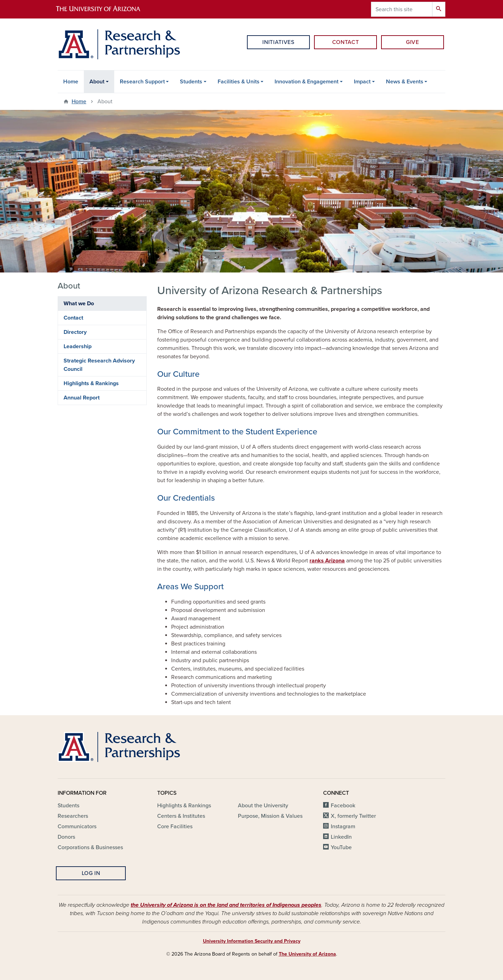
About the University (263, 806)
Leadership (78, 346)
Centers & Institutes (181, 816)
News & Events (405, 82)
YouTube (341, 847)
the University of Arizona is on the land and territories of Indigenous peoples (226, 905)
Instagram (343, 826)
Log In (91, 873)
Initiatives (278, 42)
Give (413, 42)
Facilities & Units (239, 82)
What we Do (79, 304)
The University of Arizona (307, 954)
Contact (345, 42)
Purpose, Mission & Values (270, 816)
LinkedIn (341, 837)
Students (191, 82)
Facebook (343, 806)
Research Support (142, 82)
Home (71, 82)
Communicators (77, 826)
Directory (75, 332)
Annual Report (82, 398)
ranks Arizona (327, 561)
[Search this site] (402, 9)
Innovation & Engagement (307, 82)
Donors (66, 837)
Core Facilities (175, 826)
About (97, 82)
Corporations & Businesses (90, 847)
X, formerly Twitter (353, 816)
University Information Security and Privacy (252, 941)
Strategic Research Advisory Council (99, 365)
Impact (362, 82)
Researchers (73, 816)
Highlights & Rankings (91, 383)
